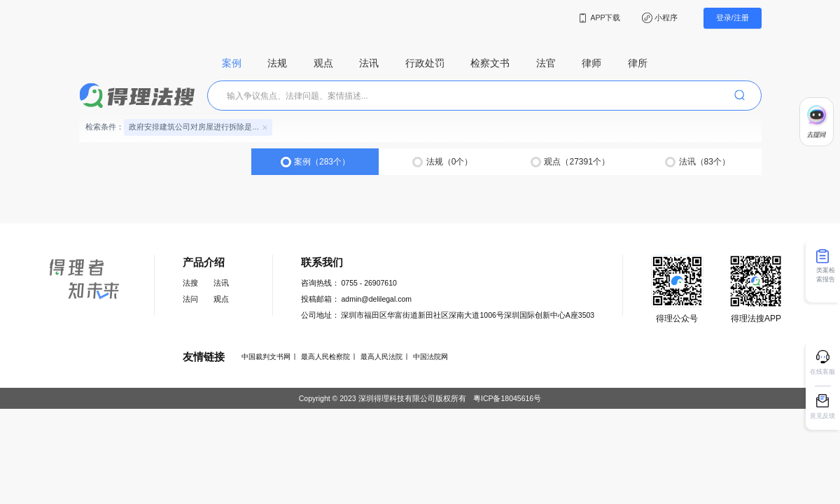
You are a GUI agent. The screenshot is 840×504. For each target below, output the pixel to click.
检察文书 (490, 63)
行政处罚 (425, 63)
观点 (323, 63)
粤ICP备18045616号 (507, 398)
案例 (232, 63)
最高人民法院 (381, 357)
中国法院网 (430, 357)
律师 (591, 63)
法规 (277, 63)
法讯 (369, 63)
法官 (546, 63)
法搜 (190, 283)
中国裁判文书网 (266, 357)
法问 (190, 299)
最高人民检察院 (325, 357)
